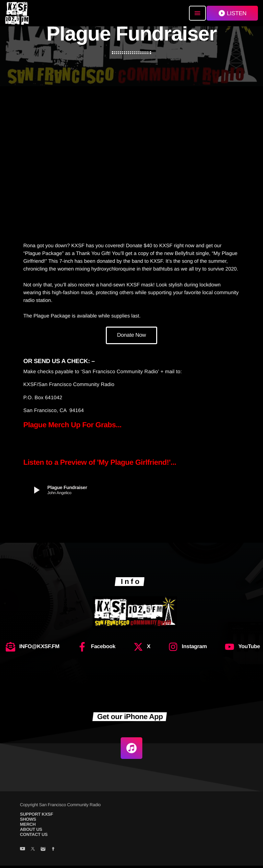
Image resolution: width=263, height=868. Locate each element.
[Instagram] (43, 852)
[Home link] (17, 13)
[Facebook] (53, 852)
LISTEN (232, 13)
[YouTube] (22, 852)
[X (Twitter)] (33, 852)
